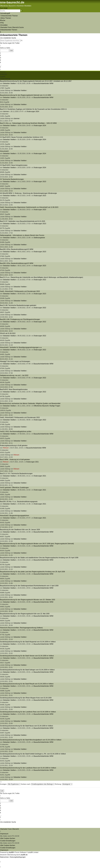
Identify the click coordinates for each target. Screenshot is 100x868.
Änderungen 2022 (40, 280)
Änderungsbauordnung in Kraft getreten (14, 445)
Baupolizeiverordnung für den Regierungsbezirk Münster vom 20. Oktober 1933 (27, 600)
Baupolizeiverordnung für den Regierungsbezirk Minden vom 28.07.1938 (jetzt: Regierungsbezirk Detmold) (37, 544)
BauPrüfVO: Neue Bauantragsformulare (14, 389)
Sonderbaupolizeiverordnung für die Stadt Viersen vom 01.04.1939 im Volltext (27, 656)
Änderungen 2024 (33, 111)
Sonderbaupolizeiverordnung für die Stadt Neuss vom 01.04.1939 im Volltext (26, 726)
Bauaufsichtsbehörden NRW (43, 83)
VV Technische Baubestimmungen (12, 179)
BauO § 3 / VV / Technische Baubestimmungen (16, 474)
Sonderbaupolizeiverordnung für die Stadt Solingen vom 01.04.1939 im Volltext (27, 670)
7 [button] (0, 67)
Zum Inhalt (4, 8)
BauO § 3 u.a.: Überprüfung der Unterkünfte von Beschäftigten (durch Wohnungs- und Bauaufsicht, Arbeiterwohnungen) (42, 277)
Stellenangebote (39, 238)
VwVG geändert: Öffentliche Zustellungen (14, 488)
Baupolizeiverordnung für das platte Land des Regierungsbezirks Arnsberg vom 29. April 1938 (32, 572)
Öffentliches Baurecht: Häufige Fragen (47, 406)
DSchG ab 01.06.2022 (8, 333)
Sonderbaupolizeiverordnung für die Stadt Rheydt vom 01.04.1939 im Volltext (27, 684)
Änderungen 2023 (40, 182)
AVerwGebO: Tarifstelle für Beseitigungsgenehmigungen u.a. (21, 347)
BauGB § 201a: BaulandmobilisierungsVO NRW (17, 249)
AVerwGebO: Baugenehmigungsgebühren (15, 516)
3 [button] (0, 58)
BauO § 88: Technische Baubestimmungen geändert (18, 305)
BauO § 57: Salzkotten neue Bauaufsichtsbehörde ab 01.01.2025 (23, 221)
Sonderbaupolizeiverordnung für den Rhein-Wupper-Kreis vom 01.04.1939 (26, 698)
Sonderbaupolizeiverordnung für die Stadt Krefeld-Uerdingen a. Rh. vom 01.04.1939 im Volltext (33, 754)
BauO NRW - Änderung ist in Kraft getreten (15, 459)
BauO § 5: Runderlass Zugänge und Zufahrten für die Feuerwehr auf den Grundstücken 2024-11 (33, 109)
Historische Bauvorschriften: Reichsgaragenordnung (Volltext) (21, 628)
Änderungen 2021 (32, 462)
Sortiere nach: (38, 784)
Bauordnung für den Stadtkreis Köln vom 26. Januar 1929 (20, 530)
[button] (0, 45)
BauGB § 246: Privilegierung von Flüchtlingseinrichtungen (20, 319)
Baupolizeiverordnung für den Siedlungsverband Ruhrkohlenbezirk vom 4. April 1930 (29, 586)
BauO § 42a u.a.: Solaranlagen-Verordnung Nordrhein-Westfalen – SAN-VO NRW (28, 123)
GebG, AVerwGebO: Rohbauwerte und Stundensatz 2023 (20, 291)
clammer (6, 111)
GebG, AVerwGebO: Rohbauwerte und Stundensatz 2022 (20, 417)
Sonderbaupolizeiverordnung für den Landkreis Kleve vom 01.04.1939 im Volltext (28, 768)
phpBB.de (24, 855)
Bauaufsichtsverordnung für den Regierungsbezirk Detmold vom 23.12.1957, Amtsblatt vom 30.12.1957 (36, 81)
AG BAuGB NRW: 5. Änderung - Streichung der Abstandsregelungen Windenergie (28, 193)
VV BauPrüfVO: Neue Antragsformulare (14, 165)
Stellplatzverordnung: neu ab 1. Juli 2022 (14, 375)
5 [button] (0, 62)
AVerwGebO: (4, 151)
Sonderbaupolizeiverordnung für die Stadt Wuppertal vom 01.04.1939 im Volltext (28, 642)
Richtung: (64, 784)
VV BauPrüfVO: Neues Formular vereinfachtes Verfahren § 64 (21, 137)
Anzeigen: (10, 784)
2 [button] (0, 55)
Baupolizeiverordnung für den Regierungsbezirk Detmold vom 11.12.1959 (25, 95)
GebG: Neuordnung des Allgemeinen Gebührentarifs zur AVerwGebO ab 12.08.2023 (29, 207)
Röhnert (6, 448)
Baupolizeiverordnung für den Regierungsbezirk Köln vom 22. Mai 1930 (25, 614)
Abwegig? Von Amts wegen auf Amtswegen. (15, 361)
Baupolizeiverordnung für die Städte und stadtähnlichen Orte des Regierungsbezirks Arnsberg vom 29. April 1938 (39, 558)
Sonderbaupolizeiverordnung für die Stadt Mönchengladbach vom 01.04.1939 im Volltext (31, 740)
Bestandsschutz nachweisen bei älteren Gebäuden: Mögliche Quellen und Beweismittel (30, 403)
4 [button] (0, 60)
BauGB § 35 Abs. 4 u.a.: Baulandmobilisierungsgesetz (19, 502)
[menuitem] (9, 16)
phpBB (11, 852)
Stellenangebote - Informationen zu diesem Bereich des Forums (22, 235)
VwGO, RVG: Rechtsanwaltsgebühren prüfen (16, 431)
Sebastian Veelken (9, 83)
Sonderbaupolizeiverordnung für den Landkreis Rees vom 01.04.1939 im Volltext (28, 712)
